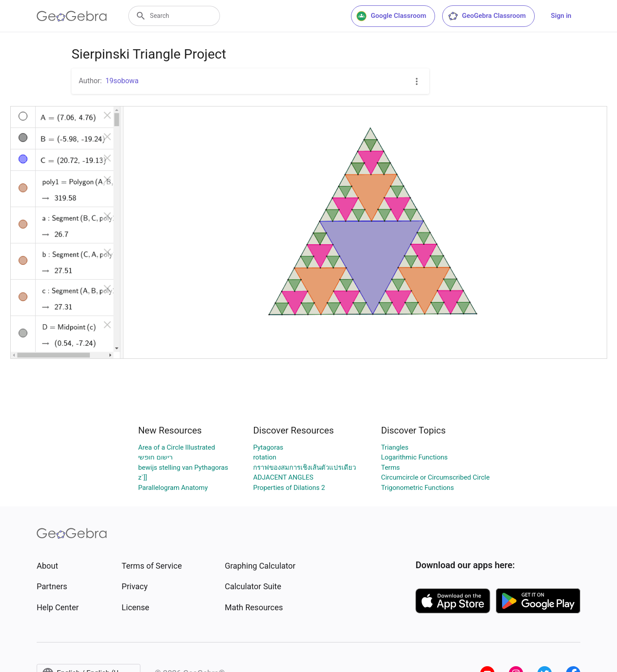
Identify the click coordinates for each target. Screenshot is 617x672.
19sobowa (122, 81)
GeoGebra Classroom (487, 16)
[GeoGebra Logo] (72, 16)
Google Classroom (391, 16)
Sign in (561, 16)
